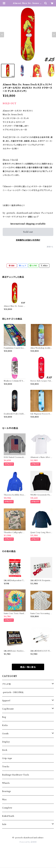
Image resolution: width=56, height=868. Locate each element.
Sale (4, 824)
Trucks (6, 767)
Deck (5, 750)
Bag (4, 717)
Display (6, 742)
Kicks (5, 725)
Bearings (6, 791)
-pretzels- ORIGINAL (13, 692)
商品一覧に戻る (28, 667)
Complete (7, 808)
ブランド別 (7, 684)
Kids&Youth (8, 816)
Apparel (6, 701)
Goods (5, 734)
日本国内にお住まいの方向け (28, 240)
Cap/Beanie (8, 709)
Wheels (6, 783)
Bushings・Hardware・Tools (16, 775)
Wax (4, 800)
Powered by (28, 842)
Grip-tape (7, 758)
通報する (50, 247)
